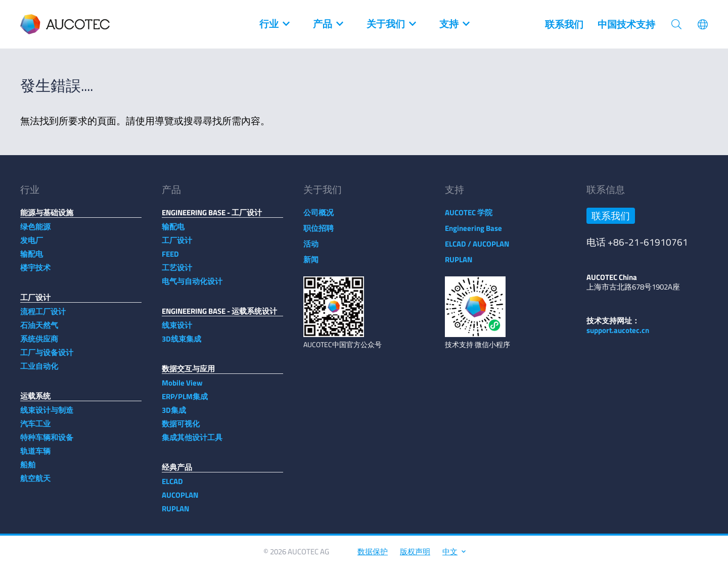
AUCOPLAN (180, 500)
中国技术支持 (626, 24)
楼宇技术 (35, 273)
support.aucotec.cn (618, 335)
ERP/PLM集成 (185, 401)
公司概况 (318, 218)
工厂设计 (177, 245)
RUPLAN (175, 514)
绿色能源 (35, 232)
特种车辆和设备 (47, 442)
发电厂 (32, 245)
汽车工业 (35, 429)
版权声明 (415, 557)
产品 (328, 24)
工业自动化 (39, 371)
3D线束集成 (181, 344)
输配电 (32, 259)
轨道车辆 (35, 456)
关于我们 (391, 24)
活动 (311, 249)
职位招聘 (318, 233)
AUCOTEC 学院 (469, 218)
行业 (274, 24)
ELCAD (172, 486)
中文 (453, 557)
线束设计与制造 (47, 415)
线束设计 (177, 330)
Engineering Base (473, 233)
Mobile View (182, 388)
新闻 (311, 265)
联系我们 (564, 24)
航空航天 (35, 483)
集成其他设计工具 (192, 442)
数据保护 (373, 557)
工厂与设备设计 (47, 357)
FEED (170, 259)
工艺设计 (177, 273)
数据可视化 (181, 429)
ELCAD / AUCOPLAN (477, 249)
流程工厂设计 (43, 317)
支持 (454, 24)
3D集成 (174, 415)
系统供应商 (39, 344)
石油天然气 (39, 330)
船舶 (28, 470)
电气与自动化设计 (192, 286)
